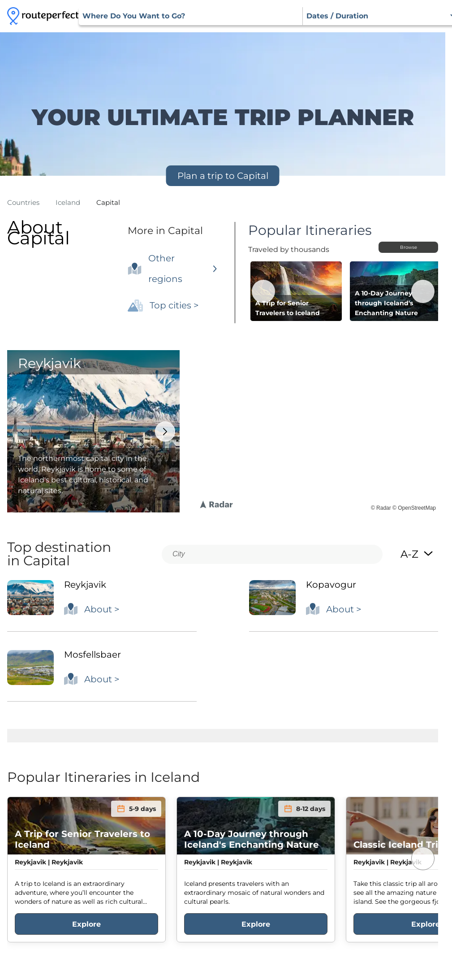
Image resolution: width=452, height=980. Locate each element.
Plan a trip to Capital (223, 176)
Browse (409, 247)
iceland (68, 202)
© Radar (381, 508)
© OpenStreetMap (414, 508)
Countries (23, 202)
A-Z (417, 554)
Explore (86, 924)
